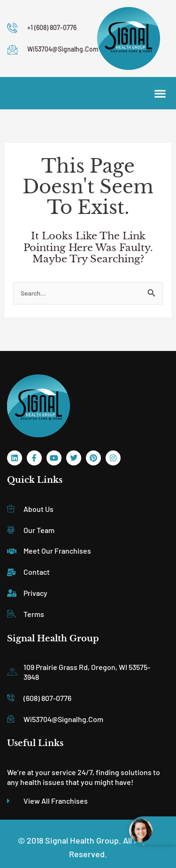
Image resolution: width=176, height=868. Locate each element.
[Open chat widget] (153, 830)
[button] (160, 93)
